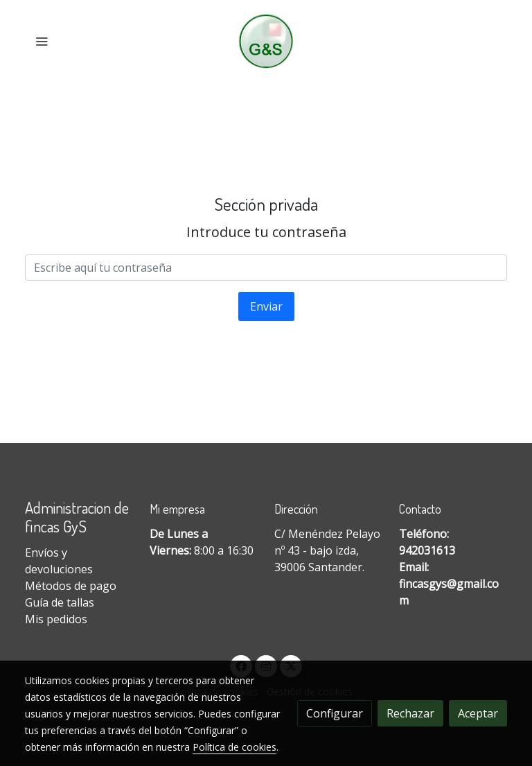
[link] (266, 41)
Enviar (266, 306)
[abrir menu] (42, 41)
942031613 (427, 550)
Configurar (335, 713)
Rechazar (410, 713)
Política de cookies (234, 747)
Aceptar (478, 713)
